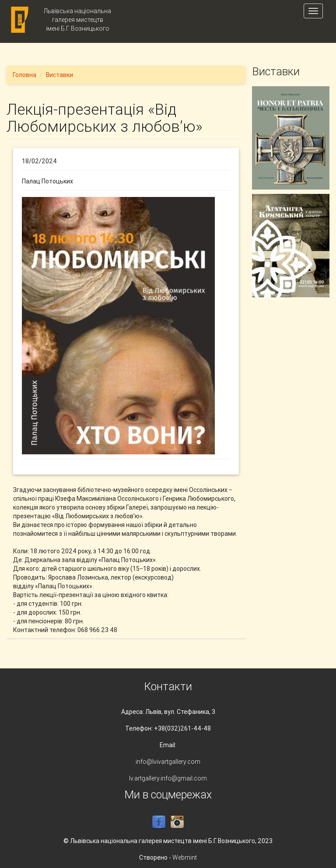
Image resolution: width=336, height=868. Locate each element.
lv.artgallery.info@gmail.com (168, 778)
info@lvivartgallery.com (168, 762)
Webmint (185, 857)
